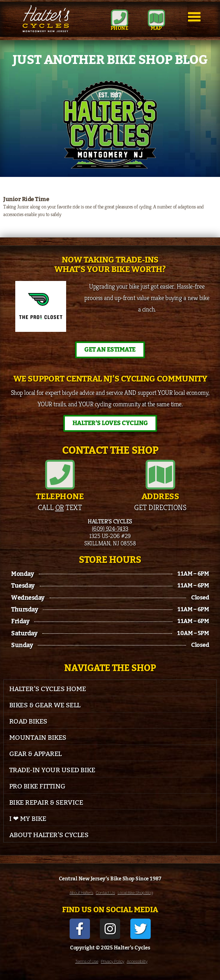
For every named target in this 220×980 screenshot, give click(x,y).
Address (160, 497)
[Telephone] (60, 475)
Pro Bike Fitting (37, 786)
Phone (120, 28)
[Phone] (120, 18)
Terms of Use (87, 961)
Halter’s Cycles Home (48, 689)
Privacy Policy (112, 961)
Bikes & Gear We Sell (45, 705)
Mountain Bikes (38, 738)
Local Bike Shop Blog (135, 892)
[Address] (160, 475)
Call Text (60, 507)
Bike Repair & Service (46, 803)
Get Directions (160, 507)
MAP (156, 28)
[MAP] (156, 18)
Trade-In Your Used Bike (52, 770)
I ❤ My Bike (28, 819)
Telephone (60, 497)
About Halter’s (82, 892)
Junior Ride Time (26, 199)
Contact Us (105, 892)
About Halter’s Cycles (49, 835)
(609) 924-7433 (110, 528)
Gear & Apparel (35, 754)
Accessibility (137, 961)
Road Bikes (28, 721)
